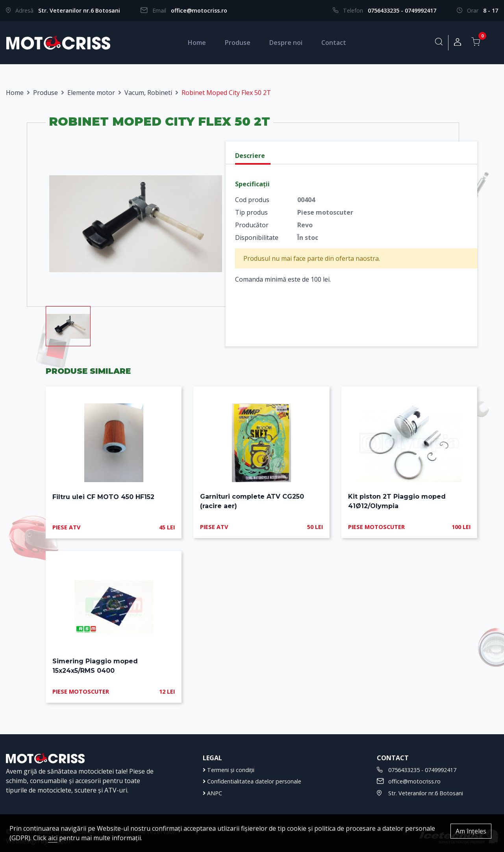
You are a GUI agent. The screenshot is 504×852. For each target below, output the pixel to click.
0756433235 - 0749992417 (402, 10)
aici (53, 838)
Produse (238, 43)
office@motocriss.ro (199, 10)
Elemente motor (91, 93)
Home (197, 43)
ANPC (212, 793)
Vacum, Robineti (148, 93)
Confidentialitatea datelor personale (252, 781)
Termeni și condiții (229, 770)
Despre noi (286, 43)
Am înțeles (471, 831)
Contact (334, 43)
